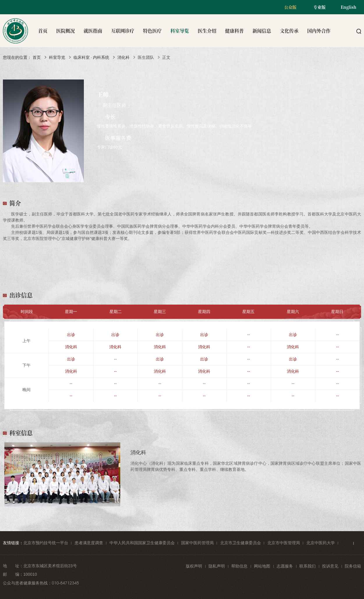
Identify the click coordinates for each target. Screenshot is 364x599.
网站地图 (262, 566)
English (349, 7)
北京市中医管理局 (284, 543)
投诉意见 (330, 566)
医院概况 (66, 31)
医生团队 (146, 57)
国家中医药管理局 (197, 543)
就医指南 (93, 31)
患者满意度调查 (89, 543)
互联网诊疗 (123, 31)
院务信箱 (353, 566)
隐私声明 (217, 566)
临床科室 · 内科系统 (91, 57)
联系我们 (308, 566)
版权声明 (194, 566)
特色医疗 (152, 31)
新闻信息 (262, 31)
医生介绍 (207, 31)
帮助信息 (239, 566)
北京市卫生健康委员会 (241, 543)
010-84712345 (65, 583)
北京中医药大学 (321, 543)
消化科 (123, 57)
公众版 (290, 7)
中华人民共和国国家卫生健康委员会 (142, 543)
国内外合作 (319, 31)
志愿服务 (285, 566)
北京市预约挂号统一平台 (46, 543)
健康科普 (234, 31)
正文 (166, 57)
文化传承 (289, 31)
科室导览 (180, 31)
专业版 (319, 7)
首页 (43, 31)
